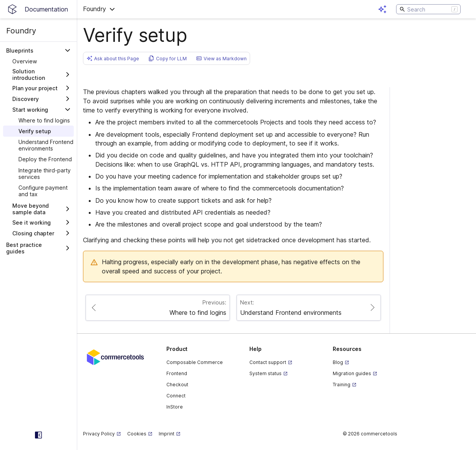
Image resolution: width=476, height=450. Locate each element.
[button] (99, 9)
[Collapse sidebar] (38, 435)
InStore (175, 407)
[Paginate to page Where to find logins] (158, 308)
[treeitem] (38, 61)
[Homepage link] (38, 9)
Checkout (177, 385)
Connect (176, 396)
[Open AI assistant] (382, 9)
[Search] (428, 9)
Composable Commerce (195, 362)
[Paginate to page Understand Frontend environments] (309, 308)
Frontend (177, 373)
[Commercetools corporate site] (115, 357)
